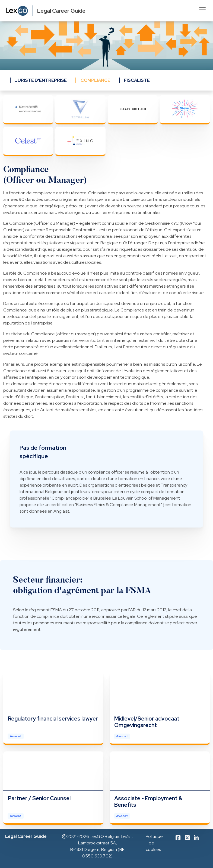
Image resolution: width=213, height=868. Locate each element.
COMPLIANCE (95, 80)
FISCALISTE (137, 80)
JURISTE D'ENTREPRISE (41, 80)
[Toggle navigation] (202, 10)
